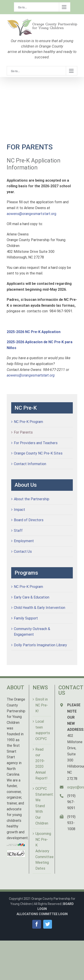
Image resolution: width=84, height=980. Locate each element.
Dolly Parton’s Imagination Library (40, 645)
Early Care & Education (32, 597)
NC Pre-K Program (28, 422)
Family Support (26, 618)
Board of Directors (29, 520)
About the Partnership (32, 499)
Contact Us (23, 552)
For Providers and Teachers (36, 443)
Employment (24, 541)
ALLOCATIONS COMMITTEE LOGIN (42, 914)
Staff (18, 531)
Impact (19, 510)
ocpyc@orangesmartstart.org (72, 787)
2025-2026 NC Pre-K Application (34, 332)
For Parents (23, 432)
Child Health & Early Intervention (40, 608)
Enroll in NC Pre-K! (42, 705)
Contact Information (30, 464)
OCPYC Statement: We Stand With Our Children (42, 806)
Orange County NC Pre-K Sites (38, 453)
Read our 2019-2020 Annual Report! (41, 764)
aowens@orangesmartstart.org (31, 214)
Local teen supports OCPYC (42, 730)
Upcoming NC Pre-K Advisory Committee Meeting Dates (42, 851)
